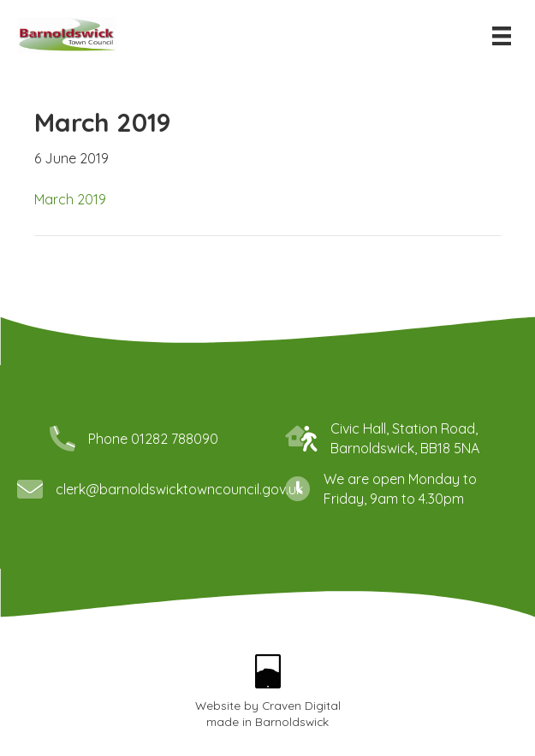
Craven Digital (301, 705)
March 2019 (70, 199)
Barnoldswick (292, 721)
